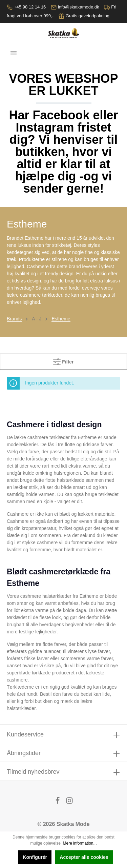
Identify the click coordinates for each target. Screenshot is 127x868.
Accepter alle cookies (84, 857)
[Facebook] (58, 802)
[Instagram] (69, 802)
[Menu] (14, 53)
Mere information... (80, 843)
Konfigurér (35, 857)
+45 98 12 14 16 (30, 7)
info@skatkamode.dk (79, 7)
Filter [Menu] (63, 360)
